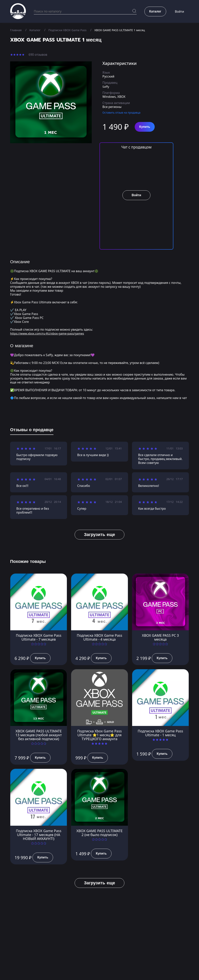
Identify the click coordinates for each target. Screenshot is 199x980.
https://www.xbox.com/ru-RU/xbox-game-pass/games (49, 333)
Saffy (106, 87)
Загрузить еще (99, 535)
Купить (145, 127)
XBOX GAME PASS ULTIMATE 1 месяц (125, 30)
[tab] (32, 431)
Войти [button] (179, 12)
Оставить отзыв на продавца (121, 113)
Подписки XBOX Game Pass (70, 30)
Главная (16, 30)
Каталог (36, 30)
